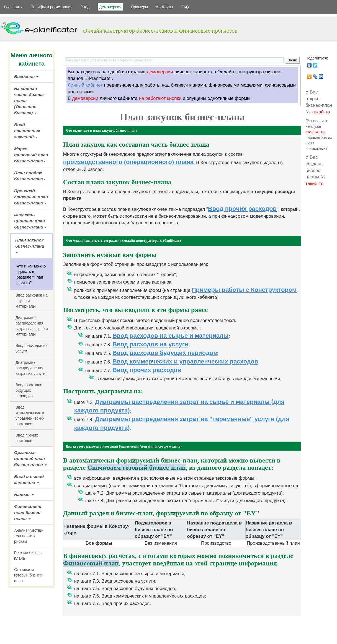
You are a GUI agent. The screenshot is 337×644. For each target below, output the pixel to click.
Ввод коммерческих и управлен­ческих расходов (30, 416)
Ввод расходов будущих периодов (29, 390)
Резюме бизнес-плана (29, 555)
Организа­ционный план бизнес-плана (30, 459)
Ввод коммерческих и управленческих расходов (185, 361)
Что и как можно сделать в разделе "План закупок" (31, 274)
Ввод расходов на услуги (32, 348)
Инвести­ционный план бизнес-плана (30, 221)
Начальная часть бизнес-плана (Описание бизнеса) (30, 101)
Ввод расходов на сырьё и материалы (32, 301)
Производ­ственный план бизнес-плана (31, 197)
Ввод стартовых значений (27, 131)
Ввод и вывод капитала (29, 480)
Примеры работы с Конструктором (244, 290)
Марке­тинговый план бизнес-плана (31, 155)
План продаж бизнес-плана (30, 176)
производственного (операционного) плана (128, 162)
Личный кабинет (85, 85)
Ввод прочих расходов (27, 438)
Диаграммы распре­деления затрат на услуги (30, 368)
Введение (26, 76)
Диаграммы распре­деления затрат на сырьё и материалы (32, 326)
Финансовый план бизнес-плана (28, 512)
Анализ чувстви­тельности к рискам (29, 536)
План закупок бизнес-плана (30, 245)
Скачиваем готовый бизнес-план (29, 575)
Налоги (24, 494)
